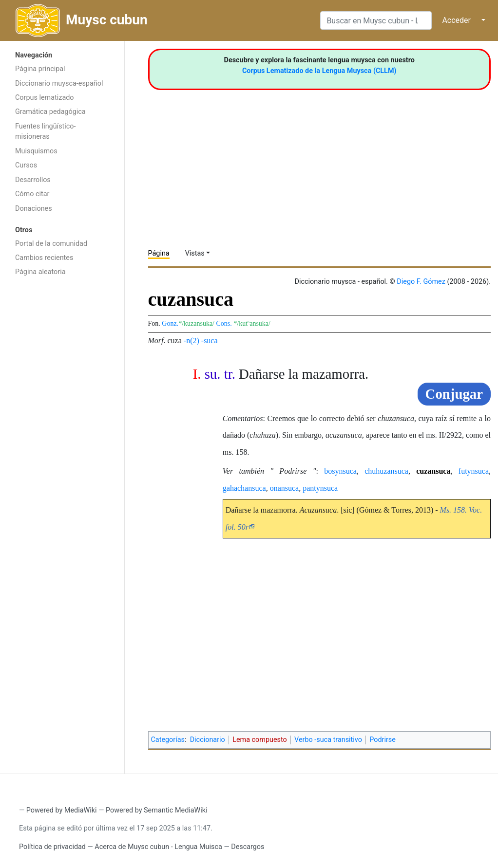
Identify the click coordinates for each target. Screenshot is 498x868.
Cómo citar (32, 194)
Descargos (248, 847)
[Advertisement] (62, 436)
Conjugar (454, 394)
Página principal (40, 69)
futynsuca (474, 471)
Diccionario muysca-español (59, 83)
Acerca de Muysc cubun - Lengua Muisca (158, 847)
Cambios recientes (44, 258)
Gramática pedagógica (50, 112)
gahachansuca (244, 488)
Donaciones (34, 209)
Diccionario (208, 740)
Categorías (168, 740)
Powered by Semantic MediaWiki (157, 810)
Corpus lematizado (45, 98)
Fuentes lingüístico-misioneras (46, 132)
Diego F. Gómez (421, 282)
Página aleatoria (40, 272)
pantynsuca (320, 488)
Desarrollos (33, 180)
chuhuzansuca (386, 471)
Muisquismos (36, 151)
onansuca (285, 488)
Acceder (456, 20)
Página (159, 253)
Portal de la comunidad (51, 244)
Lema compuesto (260, 740)
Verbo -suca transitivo (328, 740)
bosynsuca (340, 471)
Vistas (195, 253)
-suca (210, 341)
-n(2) (192, 341)
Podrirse (383, 740)
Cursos (26, 165)
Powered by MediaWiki (62, 810)
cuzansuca (433, 471)
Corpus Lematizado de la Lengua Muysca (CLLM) (319, 71)
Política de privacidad (52, 847)
